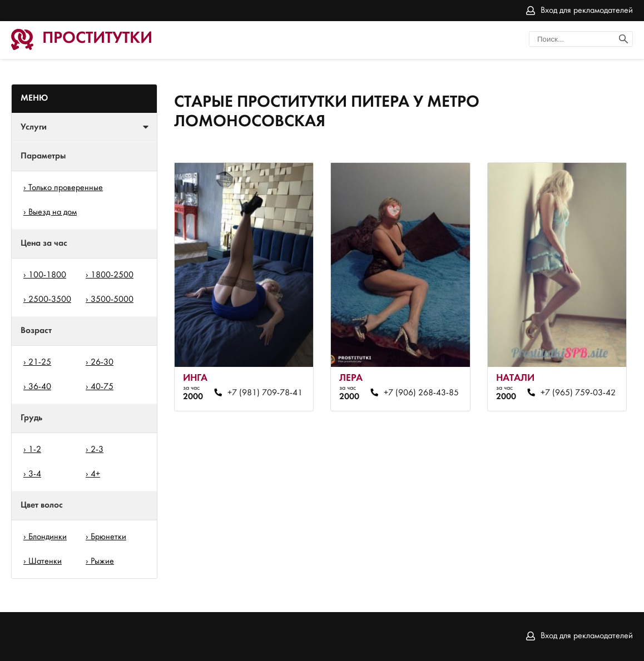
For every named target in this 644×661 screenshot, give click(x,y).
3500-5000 (112, 300)
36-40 (40, 387)
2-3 (97, 450)
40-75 (102, 387)
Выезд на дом (53, 212)
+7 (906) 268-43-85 (421, 393)
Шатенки (45, 561)
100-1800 (47, 275)
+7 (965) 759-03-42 (578, 393)
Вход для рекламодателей (587, 11)
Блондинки (48, 537)
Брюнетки (108, 537)
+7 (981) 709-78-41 (265, 393)
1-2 (35, 450)
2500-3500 (50, 300)
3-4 (35, 474)
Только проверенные (66, 188)
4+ (95, 474)
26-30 (102, 362)
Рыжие (102, 561)
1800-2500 (112, 275)
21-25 (40, 362)
